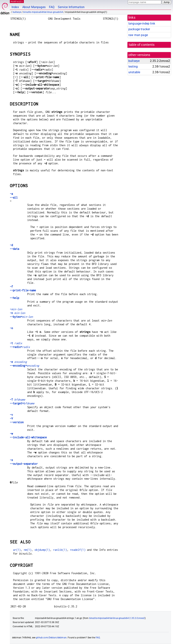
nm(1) (28, 550)
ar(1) (17, 550)
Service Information (71, 7)
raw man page (138, 35)
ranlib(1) (60, 550)
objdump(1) (42, 550)
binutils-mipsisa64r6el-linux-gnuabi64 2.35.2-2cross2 (117, 618)
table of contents (142, 45)
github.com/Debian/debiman (51, 638)
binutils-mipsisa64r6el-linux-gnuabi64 (43, 12)
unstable (134, 72)
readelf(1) (78, 550)
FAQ (52, 7)
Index (15, 7)
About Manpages (34, 7)
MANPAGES (17, 1)
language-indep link (142, 23)
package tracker (139, 29)
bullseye (17, 12)
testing (133, 67)
